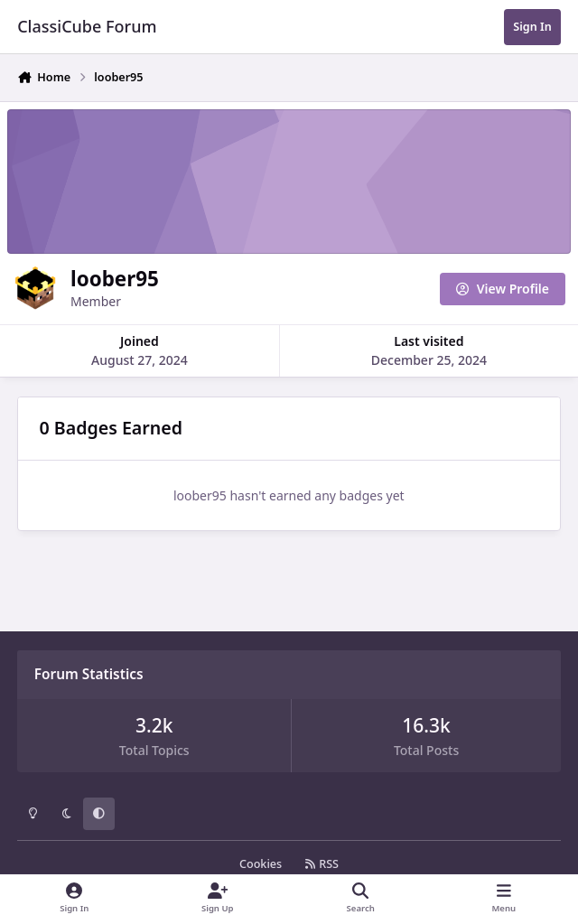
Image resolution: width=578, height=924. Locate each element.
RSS (322, 864)
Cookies (261, 864)
